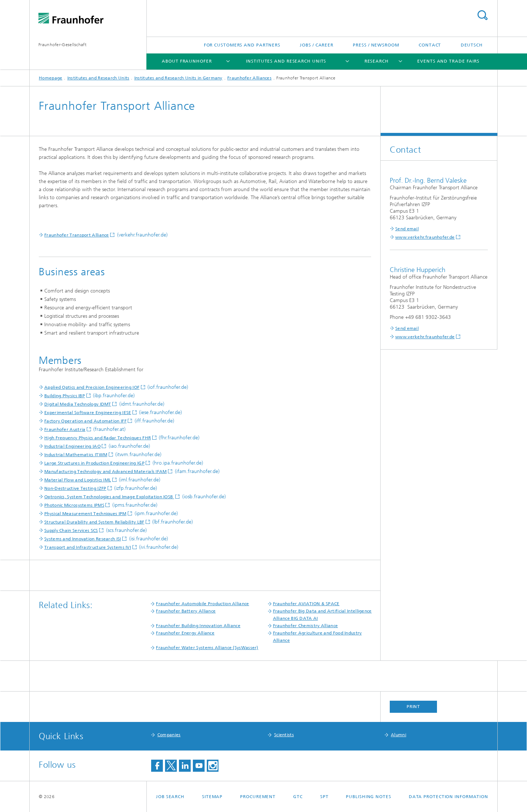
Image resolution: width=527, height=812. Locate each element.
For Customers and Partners (242, 45)
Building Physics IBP (65, 396)
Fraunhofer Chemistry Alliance (306, 626)
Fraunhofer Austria (65, 429)
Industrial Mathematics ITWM (76, 455)
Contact (430, 45)
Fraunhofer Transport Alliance (77, 235)
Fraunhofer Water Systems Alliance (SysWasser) (207, 648)
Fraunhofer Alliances (249, 78)
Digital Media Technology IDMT (78, 404)
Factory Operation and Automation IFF (85, 421)
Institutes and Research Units (286, 61)
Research (377, 61)
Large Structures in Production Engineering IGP (94, 463)
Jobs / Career (317, 45)
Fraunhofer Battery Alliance (186, 611)
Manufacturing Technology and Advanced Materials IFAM (106, 472)
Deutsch (472, 45)
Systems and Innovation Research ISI (83, 539)
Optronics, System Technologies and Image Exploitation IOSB (109, 497)
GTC (298, 797)
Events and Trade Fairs (448, 61)
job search (170, 797)
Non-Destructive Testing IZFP (75, 488)
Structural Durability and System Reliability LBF (94, 522)
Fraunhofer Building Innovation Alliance (198, 626)
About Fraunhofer (187, 61)
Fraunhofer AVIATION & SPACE (306, 604)
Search (482, 15)
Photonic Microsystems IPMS (74, 505)
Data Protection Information (448, 797)
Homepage (51, 78)
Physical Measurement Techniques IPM (85, 514)
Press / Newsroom (376, 45)
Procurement (258, 797)
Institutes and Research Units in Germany (178, 78)
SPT (324, 797)
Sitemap (212, 797)
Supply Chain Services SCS (71, 530)
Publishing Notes (368, 797)
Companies (169, 735)
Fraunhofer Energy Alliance (185, 633)
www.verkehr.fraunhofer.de (425, 237)
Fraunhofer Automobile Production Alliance (202, 604)
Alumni (399, 735)
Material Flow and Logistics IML (78, 480)
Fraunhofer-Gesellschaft (62, 45)
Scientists (284, 735)
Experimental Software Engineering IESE (88, 413)
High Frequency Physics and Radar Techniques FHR (98, 438)
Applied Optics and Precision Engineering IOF (92, 387)
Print (414, 707)
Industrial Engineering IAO (72, 446)
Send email (407, 229)
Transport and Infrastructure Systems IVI (88, 547)
